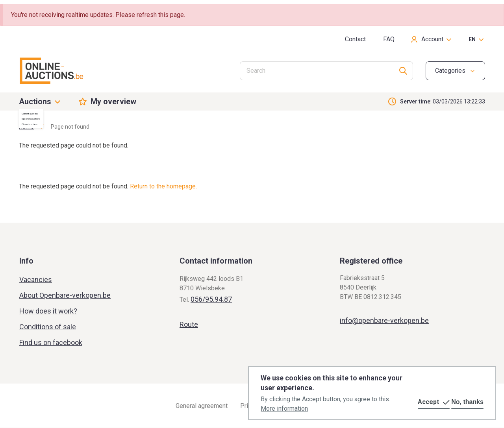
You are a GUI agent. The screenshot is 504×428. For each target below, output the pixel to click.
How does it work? (48, 311)
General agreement (202, 406)
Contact (355, 39)
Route (189, 324)
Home (26, 127)
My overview (113, 101)
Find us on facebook (51, 342)
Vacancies (36, 279)
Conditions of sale (48, 327)
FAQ (389, 39)
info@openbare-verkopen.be (384, 320)
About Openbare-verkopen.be (65, 295)
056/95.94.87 (211, 299)
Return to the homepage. (163, 186)
